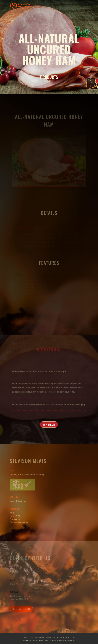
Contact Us (15, 519)
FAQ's (13, 513)
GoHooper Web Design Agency (64, 640)
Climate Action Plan (19, 522)
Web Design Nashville (42, 640)
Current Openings (18, 501)
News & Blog (16, 516)
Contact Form (21, 609)
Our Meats (49, 424)
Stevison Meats (40, 637)
